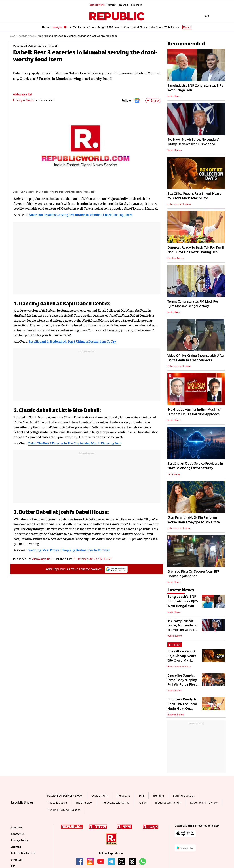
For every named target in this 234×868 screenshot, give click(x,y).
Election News (176, 258)
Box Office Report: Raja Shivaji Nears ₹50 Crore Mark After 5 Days (194, 196)
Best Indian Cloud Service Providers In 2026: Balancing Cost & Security (195, 466)
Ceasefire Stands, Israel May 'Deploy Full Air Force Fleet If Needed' (184, 682)
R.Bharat (112, 5)
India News (174, 96)
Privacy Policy (19, 840)
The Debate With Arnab (115, 803)
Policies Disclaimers (23, 853)
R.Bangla (124, 5)
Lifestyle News (23, 100)
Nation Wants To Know (204, 803)
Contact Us (18, 834)
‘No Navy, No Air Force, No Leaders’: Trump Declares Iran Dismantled (193, 142)
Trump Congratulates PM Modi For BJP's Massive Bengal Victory (193, 304)
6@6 (141, 796)
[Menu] (205, 16)
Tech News (174, 474)
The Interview (84, 803)
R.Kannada (137, 5)
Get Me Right (99, 796)
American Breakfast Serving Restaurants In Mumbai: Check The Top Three (81, 215)
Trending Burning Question (64, 810)
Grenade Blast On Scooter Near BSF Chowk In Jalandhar (193, 574)
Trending (158, 796)
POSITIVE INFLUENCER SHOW (65, 796)
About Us (17, 828)
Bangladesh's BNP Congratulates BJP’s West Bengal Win (195, 88)
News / (13, 36)
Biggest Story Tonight (168, 803)
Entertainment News (179, 204)
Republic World (97, 5)
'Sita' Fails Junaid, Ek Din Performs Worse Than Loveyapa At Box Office (194, 520)
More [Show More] (187, 27)
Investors (17, 860)
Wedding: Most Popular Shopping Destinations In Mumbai (69, 550)
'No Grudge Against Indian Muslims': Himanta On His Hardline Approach (194, 412)
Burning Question (184, 796)
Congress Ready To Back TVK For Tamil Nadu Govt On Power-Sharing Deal (196, 250)
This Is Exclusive (57, 803)
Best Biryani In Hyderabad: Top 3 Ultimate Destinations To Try (72, 341)
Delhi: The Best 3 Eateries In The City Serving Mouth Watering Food (75, 443)
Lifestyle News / (27, 36)
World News (175, 150)
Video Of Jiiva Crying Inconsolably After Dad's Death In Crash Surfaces (196, 358)
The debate (123, 796)
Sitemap (16, 847)
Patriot (142, 803)
